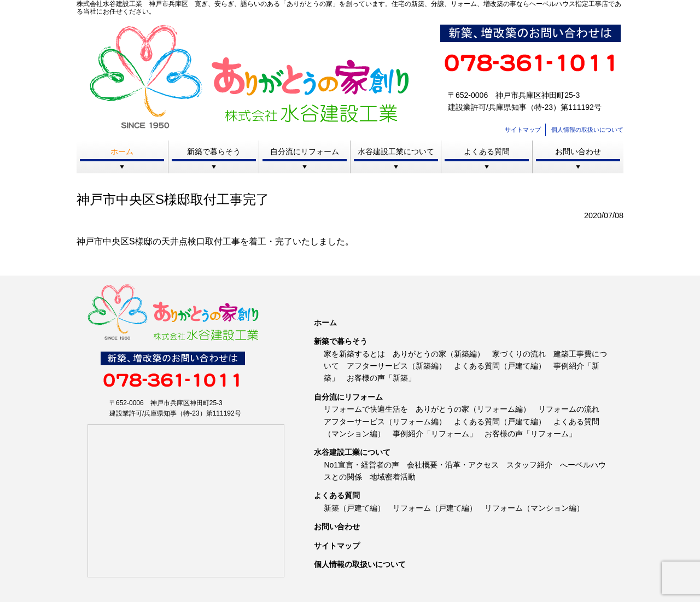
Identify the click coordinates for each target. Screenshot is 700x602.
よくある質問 (487, 151)
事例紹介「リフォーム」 (435, 434)
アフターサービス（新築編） (396, 366)
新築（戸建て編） (354, 508)
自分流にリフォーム (305, 151)
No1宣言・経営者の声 (361, 465)
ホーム (122, 151)
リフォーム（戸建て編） (435, 508)
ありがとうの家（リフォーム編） (473, 409)
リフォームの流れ (569, 409)
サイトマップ (523, 130)
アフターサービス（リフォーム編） (385, 422)
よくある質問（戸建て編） (500, 366)
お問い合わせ (578, 151)
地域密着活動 (393, 477)
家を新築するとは (354, 354)
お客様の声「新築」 (381, 378)
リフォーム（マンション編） (534, 508)
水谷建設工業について (396, 151)
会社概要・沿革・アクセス (453, 465)
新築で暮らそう (214, 151)
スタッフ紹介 (529, 465)
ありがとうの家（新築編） (439, 354)
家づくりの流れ (519, 354)
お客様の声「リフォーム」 (530, 434)
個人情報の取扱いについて (587, 130)
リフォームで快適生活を (366, 409)
